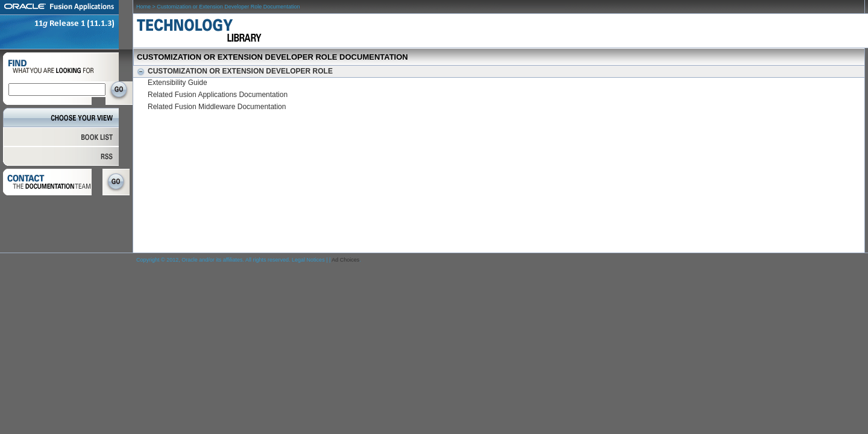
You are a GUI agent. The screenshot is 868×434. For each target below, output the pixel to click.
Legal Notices (308, 260)
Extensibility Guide (178, 83)
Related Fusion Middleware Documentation (217, 107)
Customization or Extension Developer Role (233, 71)
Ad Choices (345, 260)
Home (143, 7)
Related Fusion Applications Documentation (218, 95)
